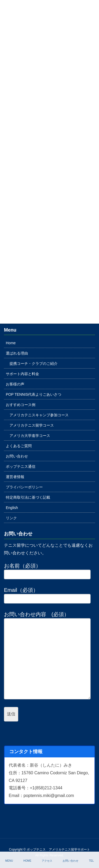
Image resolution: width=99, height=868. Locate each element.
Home (11, 343)
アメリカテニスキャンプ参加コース (39, 415)
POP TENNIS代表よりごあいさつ (34, 394)
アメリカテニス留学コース (32, 425)
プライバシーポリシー (24, 487)
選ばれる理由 (17, 353)
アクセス (47, 861)
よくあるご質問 (19, 446)
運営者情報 (15, 477)
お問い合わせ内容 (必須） (49, 655)
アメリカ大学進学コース (30, 436)
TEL (91, 861)
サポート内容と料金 (22, 374)
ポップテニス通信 (21, 466)
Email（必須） (49, 595)
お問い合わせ (17, 456)
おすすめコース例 (21, 405)
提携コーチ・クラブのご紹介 (34, 364)
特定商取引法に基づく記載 (28, 497)
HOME (27, 861)
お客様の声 (15, 384)
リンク (11, 518)
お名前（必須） (49, 571)
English (12, 508)
